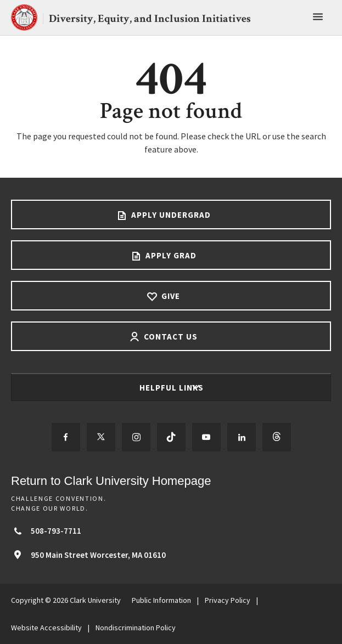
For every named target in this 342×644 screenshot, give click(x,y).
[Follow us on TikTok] (171, 437)
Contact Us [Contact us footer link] (170, 337)
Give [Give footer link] (170, 296)
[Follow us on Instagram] (136, 437)
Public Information (161, 600)
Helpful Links (173, 388)
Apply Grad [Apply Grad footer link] (170, 255)
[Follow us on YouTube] (206, 437)
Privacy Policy (228, 600)
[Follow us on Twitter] (101, 437)
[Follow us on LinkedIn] (242, 437)
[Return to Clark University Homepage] (171, 481)
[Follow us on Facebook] (66, 437)
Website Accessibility (46, 628)
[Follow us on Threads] (277, 437)
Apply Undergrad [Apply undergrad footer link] (170, 215)
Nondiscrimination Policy (136, 628)
